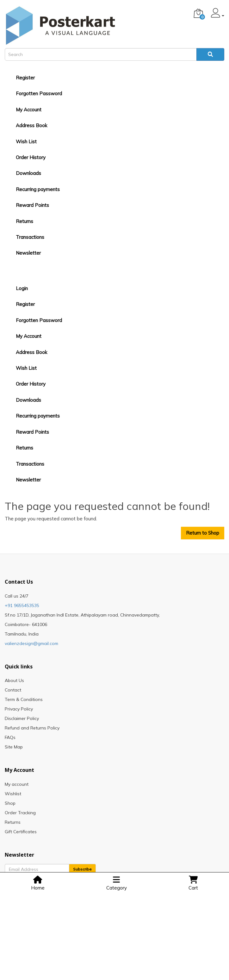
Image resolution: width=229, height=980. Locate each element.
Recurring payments (38, 189)
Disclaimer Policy (22, 718)
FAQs (10, 737)
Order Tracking (20, 813)
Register (25, 78)
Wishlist (13, 794)
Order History (31, 157)
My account (17, 784)
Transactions (30, 237)
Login (22, 288)
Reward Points (32, 205)
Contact (13, 690)
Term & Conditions (24, 699)
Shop (10, 803)
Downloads (28, 173)
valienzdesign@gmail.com (31, 643)
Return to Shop (203, 533)
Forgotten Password (39, 93)
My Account (29, 110)
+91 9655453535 (22, 605)
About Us (14, 680)
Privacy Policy (19, 709)
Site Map (14, 747)
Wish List (26, 142)
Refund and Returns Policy (32, 728)
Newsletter (28, 253)
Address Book (31, 125)
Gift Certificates (21, 832)
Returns (25, 221)
